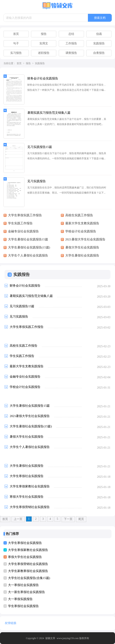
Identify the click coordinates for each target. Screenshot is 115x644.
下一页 (68, 519)
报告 (44, 34)
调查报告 (71, 53)
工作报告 (71, 43)
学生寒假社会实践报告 (23, 606)
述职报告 (44, 53)
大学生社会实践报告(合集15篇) (29, 578)
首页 (16, 34)
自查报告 (99, 53)
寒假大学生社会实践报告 (25, 557)
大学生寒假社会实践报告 (25, 543)
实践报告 (99, 43)
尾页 (81, 519)
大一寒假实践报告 (20, 599)
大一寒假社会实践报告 (23, 585)
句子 (16, 43)
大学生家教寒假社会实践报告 (28, 571)
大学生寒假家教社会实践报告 (28, 550)
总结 (71, 34)
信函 (99, 34)
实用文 (44, 43)
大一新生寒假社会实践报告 (26, 592)
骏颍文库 (50, 638)
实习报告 (16, 53)
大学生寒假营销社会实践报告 (28, 564)
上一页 (18, 519)
